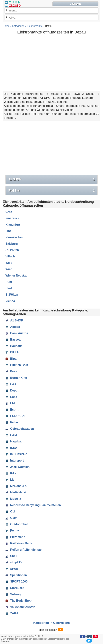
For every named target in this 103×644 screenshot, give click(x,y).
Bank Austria (17, 333)
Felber (12, 422)
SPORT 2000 (16, 582)
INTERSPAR (16, 454)
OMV (11, 518)
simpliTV (14, 562)
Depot (12, 391)
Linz (8, 231)
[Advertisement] (51, 63)
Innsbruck (12, 218)
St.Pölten (12, 295)
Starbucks (15, 588)
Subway (13, 594)
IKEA (11, 448)
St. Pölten (12, 250)
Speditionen (16, 575)
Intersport (15, 461)
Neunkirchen (14, 237)
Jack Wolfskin (17, 467)
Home (6, 26)
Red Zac (51, 191)
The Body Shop (18, 601)
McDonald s (16, 486)
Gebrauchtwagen (20, 429)
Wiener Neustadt (17, 276)
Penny (12, 531)
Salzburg (12, 244)
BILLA (12, 352)
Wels (9, 263)
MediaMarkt (16, 492)
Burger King (16, 378)
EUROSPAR (16, 416)
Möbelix (13, 499)
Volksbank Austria (20, 607)
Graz (9, 212)
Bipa (11, 359)
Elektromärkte (35, 26)
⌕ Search (75, 4)
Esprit (12, 410)
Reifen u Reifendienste (23, 550)
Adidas (13, 327)
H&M (11, 435)
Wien (9, 269)
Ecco (11, 397)
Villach (10, 256)
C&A (11, 384)
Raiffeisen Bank (19, 543)
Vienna (10, 301)
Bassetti (13, 340)
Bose (11, 371)
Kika (11, 473)
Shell (11, 556)
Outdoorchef (17, 524)
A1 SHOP (51, 179)
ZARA (12, 613)
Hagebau (14, 442)
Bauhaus (14, 346)
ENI (10, 403)
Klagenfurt (13, 225)
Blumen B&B (17, 365)
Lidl (10, 480)
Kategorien (18, 26)
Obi (10, 512)
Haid (9, 288)
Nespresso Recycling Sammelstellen (33, 505)
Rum (9, 282)
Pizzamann (15, 537)
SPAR (12, 569)
